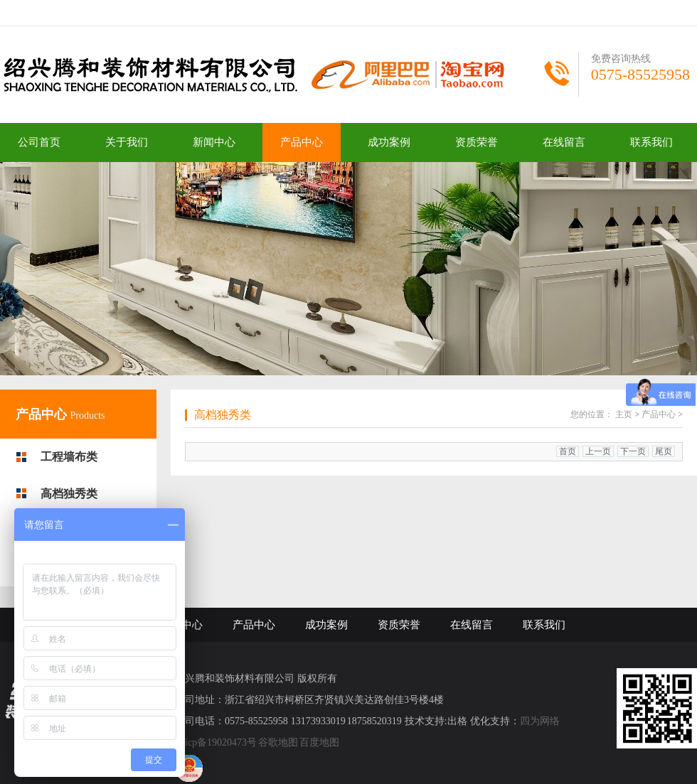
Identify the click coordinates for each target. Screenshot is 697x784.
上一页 (598, 451)
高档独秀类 (69, 494)
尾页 (664, 451)
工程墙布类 (69, 457)
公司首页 (39, 142)
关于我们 (127, 142)
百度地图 (319, 742)
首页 (568, 451)
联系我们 (651, 142)
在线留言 (564, 142)
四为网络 (540, 721)
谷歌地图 (278, 742)
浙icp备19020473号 (216, 742)
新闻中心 (214, 142)
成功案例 (389, 142)
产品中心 (302, 142)
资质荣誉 (477, 142)
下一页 (633, 451)
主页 (624, 414)
